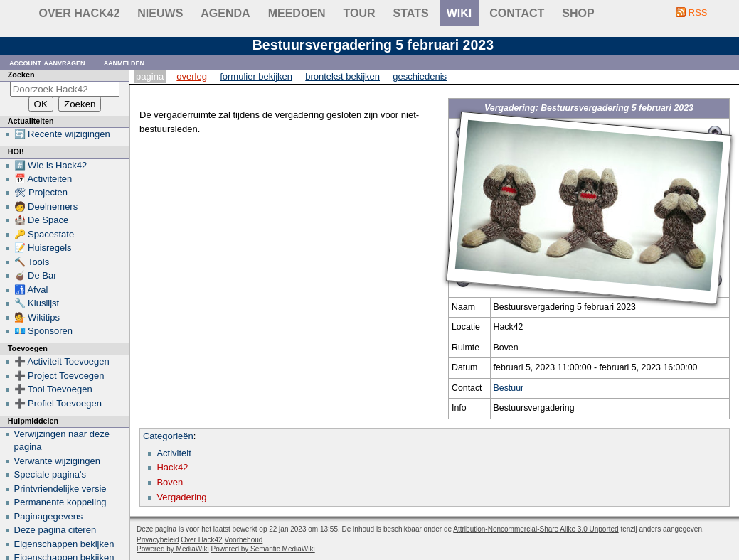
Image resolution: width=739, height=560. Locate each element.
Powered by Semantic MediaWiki (263, 549)
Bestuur (509, 388)
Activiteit (174, 453)
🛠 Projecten (41, 192)
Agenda (225, 13)
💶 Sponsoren (44, 331)
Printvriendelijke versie (60, 489)
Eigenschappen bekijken (64, 544)
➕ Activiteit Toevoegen (62, 361)
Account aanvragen (47, 62)
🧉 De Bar (36, 275)
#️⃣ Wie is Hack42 (51, 165)
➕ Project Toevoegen (59, 376)
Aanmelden (124, 62)
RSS (698, 12)
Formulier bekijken (256, 76)
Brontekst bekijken (342, 76)
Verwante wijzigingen (57, 461)
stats (411, 13)
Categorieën (168, 436)
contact (517, 13)
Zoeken (21, 75)
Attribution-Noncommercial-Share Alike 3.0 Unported (536, 529)
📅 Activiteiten (43, 179)
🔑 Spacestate (44, 234)
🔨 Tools (32, 262)
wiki (459, 13)
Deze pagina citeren (55, 530)
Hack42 (172, 467)
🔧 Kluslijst (37, 303)
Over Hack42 (80, 13)
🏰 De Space (42, 220)
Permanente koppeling (60, 502)
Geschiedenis (420, 76)
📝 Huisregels (43, 248)
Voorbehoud (243, 540)
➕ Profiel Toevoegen (58, 403)
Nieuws (160, 13)
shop (578, 13)
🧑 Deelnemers (46, 206)
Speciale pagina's (50, 474)
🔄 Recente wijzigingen (62, 134)
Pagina (150, 76)
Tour (360, 13)
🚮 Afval (31, 290)
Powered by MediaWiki (173, 549)
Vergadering (181, 497)
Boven (170, 482)
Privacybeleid (158, 540)
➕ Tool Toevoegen (53, 389)
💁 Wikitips (37, 317)
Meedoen (297, 13)
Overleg (192, 76)
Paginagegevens (49, 516)
